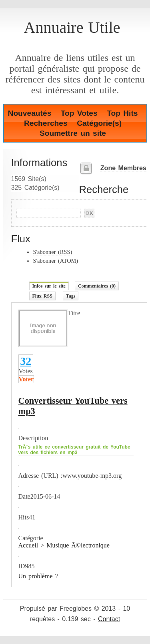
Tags (71, 296)
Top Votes (79, 113)
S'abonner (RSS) (53, 252)
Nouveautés (30, 113)
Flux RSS (42, 296)
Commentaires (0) (97, 286)
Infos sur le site (49, 286)
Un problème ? (38, 576)
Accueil (28, 545)
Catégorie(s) (99, 123)
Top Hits (122, 113)
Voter (26, 379)
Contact (109, 619)
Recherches (46, 123)
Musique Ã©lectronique (78, 545)
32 (26, 361)
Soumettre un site (73, 133)
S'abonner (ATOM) (56, 261)
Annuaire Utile (72, 27)
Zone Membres (123, 168)
